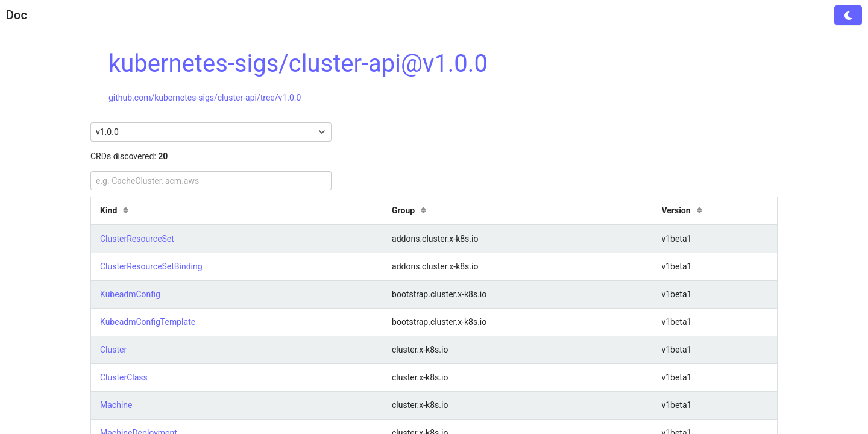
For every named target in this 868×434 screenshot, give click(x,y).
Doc (17, 15)
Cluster (113, 350)
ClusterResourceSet (137, 239)
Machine (116, 405)
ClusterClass (124, 377)
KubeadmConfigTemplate (148, 322)
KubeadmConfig (130, 294)
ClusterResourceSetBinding (151, 266)
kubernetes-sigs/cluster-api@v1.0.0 (298, 64)
